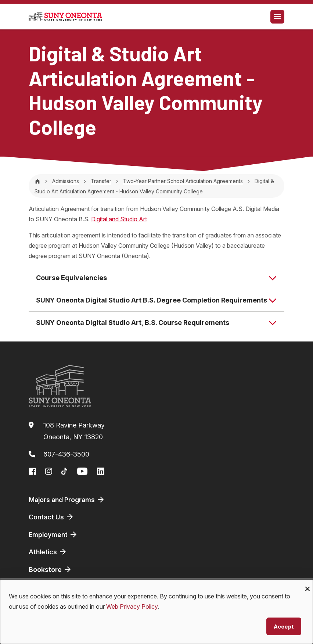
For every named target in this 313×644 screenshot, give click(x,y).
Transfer (101, 181)
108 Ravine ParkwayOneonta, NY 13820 (74, 431)
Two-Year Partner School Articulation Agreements (183, 181)
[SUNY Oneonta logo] (65, 17)
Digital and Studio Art (119, 219)
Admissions (66, 181)
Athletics (48, 552)
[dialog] (156, 612)
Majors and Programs (67, 500)
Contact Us (51, 517)
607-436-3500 (66, 454)
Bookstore (50, 569)
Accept (284, 626)
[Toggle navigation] (277, 17)
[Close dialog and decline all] (307, 584)
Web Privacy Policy (132, 607)
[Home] (37, 181)
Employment (53, 534)
